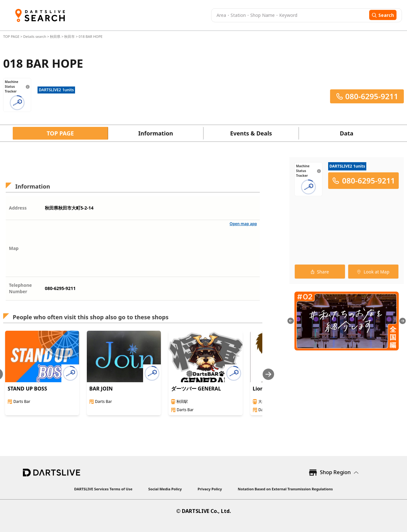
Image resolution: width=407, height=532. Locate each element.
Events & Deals (251, 133)
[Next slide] (268, 374)
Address (18, 208)
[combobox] (289, 15)
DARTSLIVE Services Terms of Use (103, 489)
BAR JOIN (101, 389)
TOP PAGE (12, 36)
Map (14, 248)
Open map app (243, 224)
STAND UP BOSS (27, 389)
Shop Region (335, 472)
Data (347, 133)
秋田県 (55, 36)
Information (156, 133)
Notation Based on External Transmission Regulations (285, 489)
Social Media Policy (165, 489)
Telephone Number (20, 288)
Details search (35, 36)
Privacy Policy (210, 489)
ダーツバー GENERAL (196, 389)
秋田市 (69, 36)
